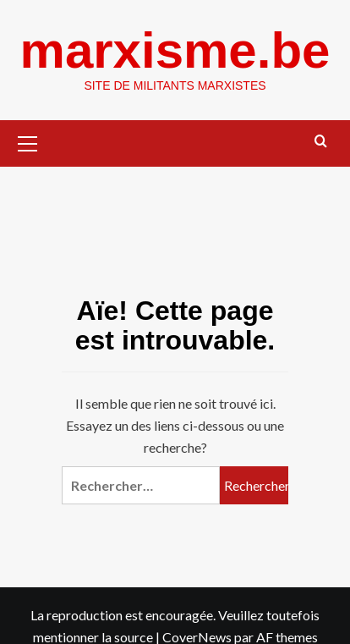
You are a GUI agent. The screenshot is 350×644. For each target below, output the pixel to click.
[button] (28, 141)
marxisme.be (175, 50)
